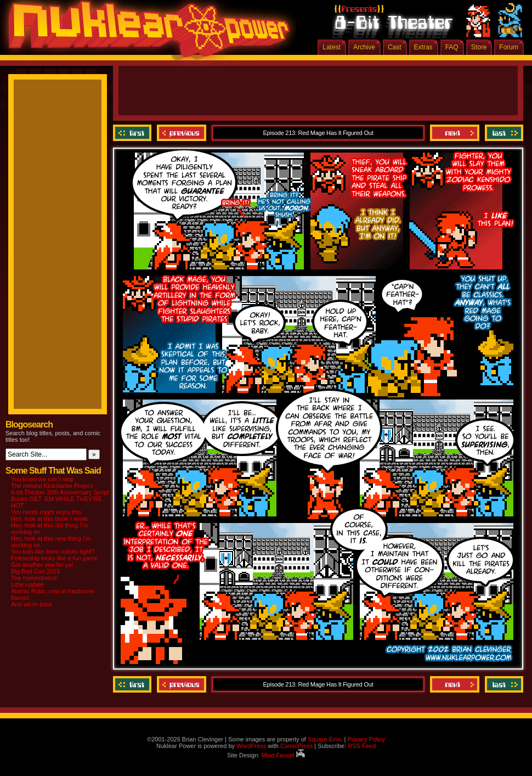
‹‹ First (134, 133)
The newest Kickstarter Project (52, 486)
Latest (332, 47)
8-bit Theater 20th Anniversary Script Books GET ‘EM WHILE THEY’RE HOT (60, 499)
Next (455, 133)
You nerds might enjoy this (46, 512)
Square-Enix (324, 739)
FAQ (452, 47)
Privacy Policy (366, 739)
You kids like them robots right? (53, 552)
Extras (423, 47)
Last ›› (503, 133)
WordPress (251, 746)
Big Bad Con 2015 (35, 571)
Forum (509, 47)
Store (479, 47)
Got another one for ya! (42, 565)
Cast (395, 47)
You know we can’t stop (43, 479)
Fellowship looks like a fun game (54, 558)
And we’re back (32, 604)
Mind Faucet (283, 755)
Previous (182, 133)
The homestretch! (35, 578)
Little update (27, 584)
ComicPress (296, 746)
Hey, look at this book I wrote (49, 519)
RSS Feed (362, 746)
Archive (364, 47)
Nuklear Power (145, 33)
